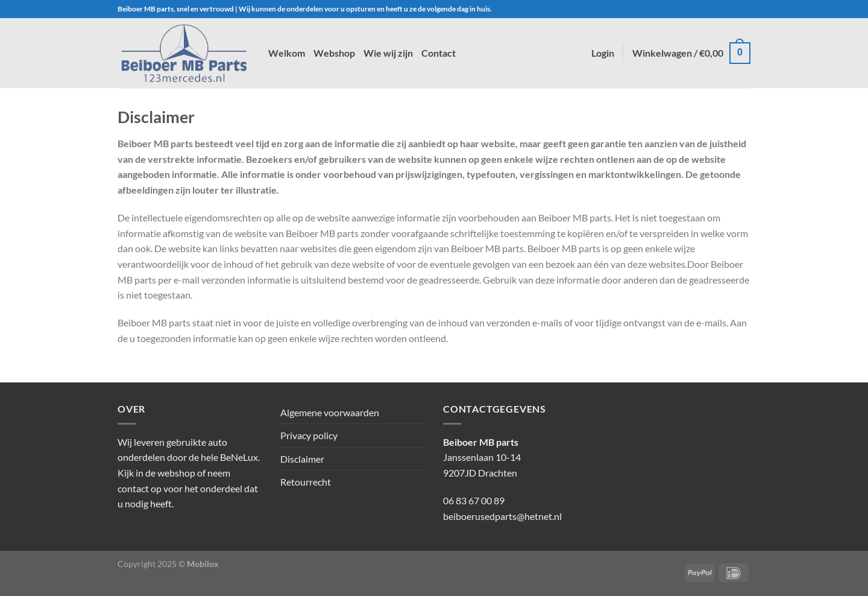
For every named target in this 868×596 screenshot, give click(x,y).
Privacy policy (309, 435)
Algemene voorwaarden (330, 412)
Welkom (287, 53)
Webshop (334, 53)
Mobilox (203, 564)
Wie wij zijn (388, 53)
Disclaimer (302, 459)
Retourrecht (306, 482)
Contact (439, 53)
